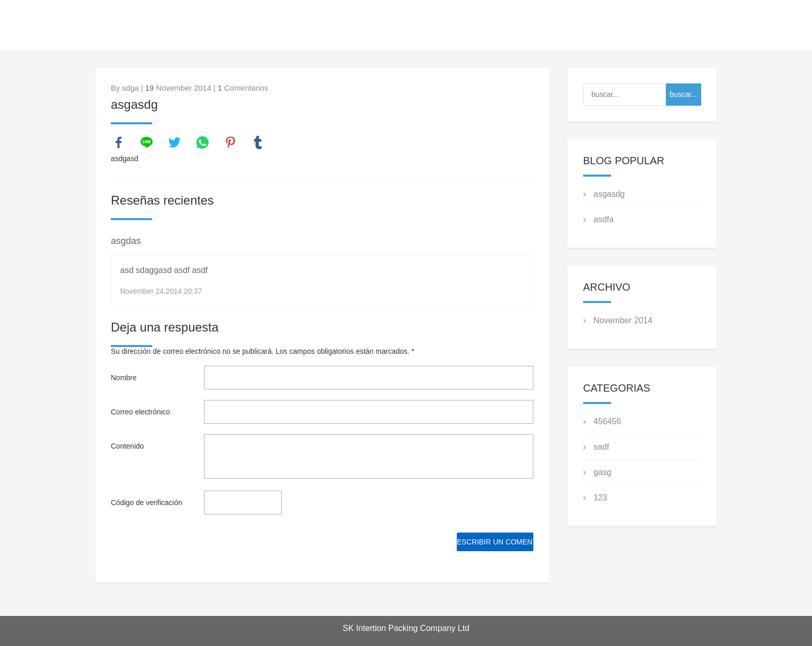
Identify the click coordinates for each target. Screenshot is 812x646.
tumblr (258, 142)
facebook (119, 142)
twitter (175, 142)
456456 (607, 421)
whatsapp (202, 142)
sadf (601, 447)
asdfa (604, 219)
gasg (603, 472)
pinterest (230, 142)
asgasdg (609, 194)
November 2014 (623, 320)
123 (600, 498)
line (147, 142)
